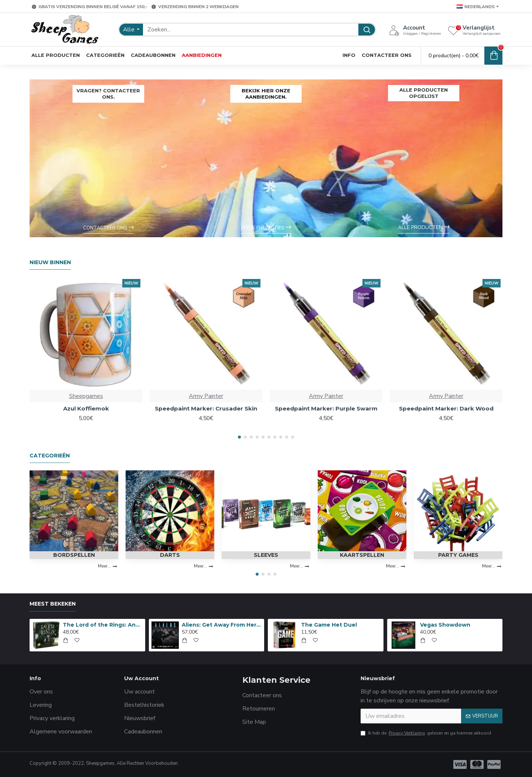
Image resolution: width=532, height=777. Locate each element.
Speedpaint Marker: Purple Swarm (326, 408)
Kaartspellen (362, 555)
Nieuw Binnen (50, 263)
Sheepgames (86, 396)
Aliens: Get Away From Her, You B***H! (222, 625)
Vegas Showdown (445, 625)
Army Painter (206, 396)
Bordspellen (74, 555)
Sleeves (266, 555)
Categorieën (50, 456)
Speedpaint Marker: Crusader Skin (206, 408)
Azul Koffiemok (86, 408)
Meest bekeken (53, 604)
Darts (170, 555)
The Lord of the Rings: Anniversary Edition (103, 625)
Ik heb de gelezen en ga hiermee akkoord (426, 733)
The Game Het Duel (329, 625)
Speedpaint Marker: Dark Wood (446, 408)
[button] (239, 437)
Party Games (458, 555)
